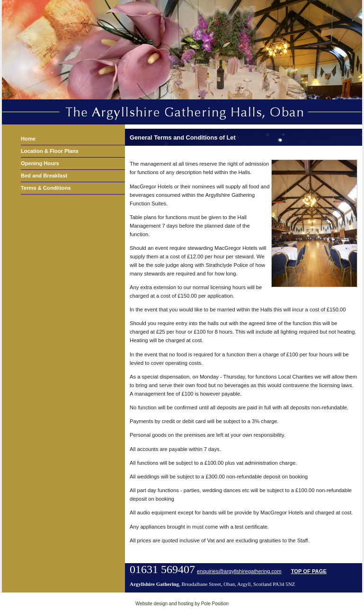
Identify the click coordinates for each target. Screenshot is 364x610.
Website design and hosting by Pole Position (182, 604)
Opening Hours (40, 163)
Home (28, 139)
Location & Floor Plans (50, 151)
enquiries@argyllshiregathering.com (239, 571)
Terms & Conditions (46, 188)
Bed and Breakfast (44, 176)
